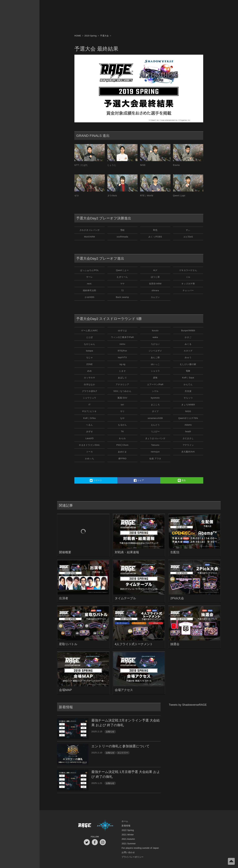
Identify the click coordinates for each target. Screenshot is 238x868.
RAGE (85, 826)
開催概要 (65, 552)
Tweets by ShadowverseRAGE (188, 705)
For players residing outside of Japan (140, 848)
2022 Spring (128, 830)
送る (182, 480)
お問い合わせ (128, 852)
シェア (139, 480)
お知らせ (110, 732)
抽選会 (175, 644)
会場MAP (65, 690)
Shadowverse (105, 826)
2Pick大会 (177, 598)
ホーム (125, 821)
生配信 (175, 552)
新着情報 (126, 826)
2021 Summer (129, 844)
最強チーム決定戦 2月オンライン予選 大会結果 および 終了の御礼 (126, 723)
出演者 (64, 598)
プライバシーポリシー (133, 857)
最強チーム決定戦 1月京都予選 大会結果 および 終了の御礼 (126, 774)
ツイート (96, 480)
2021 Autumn (128, 839)
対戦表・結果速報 (127, 552)
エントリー (123, 753)
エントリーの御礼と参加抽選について (121, 746)
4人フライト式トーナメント (134, 644)
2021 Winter (128, 835)
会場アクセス (124, 690)
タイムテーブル (125, 598)
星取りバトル (68, 644)
